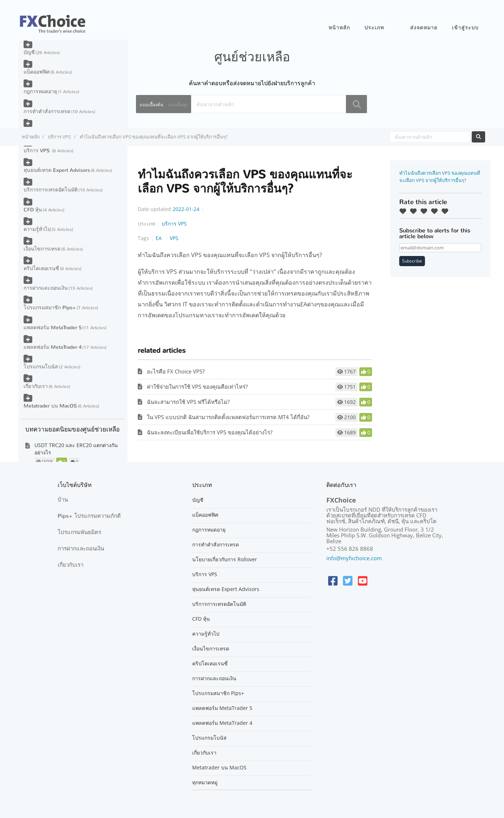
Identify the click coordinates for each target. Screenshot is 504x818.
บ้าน (63, 500)
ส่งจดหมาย (424, 28)
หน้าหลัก (339, 28)
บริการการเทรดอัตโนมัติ (51, 190)
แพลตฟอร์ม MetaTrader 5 (53, 328)
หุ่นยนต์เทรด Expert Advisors (57, 170)
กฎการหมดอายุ (40, 92)
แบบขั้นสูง (178, 105)
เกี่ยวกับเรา (36, 386)
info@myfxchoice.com (354, 558)
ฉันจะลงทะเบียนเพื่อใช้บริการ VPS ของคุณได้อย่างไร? (210, 432)
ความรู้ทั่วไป (37, 229)
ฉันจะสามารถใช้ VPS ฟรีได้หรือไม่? (188, 402)
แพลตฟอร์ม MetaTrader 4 (53, 347)
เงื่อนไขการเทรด (42, 249)
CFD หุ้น (33, 210)
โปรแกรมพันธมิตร (79, 532)
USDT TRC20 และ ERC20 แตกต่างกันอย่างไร (76, 449)
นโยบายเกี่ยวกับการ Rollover (225, 559)
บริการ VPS (60, 137)
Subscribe (412, 261)
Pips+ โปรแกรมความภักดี (89, 516)
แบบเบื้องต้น (151, 105)
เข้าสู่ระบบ (465, 28)
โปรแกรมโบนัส (41, 367)
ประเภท (374, 28)
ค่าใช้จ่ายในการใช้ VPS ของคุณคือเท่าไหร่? (197, 387)
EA (159, 238)
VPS (174, 238)
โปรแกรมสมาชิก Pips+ (50, 308)
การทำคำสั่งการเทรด (47, 111)
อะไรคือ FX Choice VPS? (176, 371)
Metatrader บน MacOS (50, 406)
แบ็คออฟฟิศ (37, 72)
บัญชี (29, 52)
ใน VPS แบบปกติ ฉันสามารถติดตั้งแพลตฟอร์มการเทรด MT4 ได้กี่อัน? (228, 417)
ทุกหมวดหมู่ (205, 782)
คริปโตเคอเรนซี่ (41, 268)
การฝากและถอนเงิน (46, 288)
